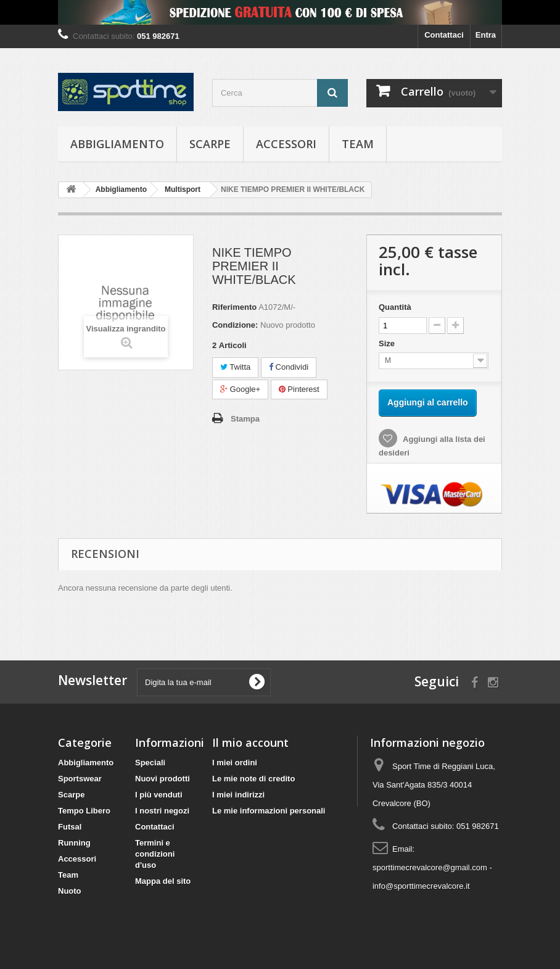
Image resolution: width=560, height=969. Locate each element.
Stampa (245, 419)
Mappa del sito (163, 881)
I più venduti (159, 795)
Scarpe (210, 144)
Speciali (150, 763)
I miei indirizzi (238, 795)
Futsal (70, 827)
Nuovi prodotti (163, 779)
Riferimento (234, 307)
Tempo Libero (84, 811)
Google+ (240, 389)
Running (74, 843)
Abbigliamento (117, 144)
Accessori (286, 144)
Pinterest (299, 389)
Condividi (289, 367)
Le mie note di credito (253, 779)
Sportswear (80, 779)
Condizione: (235, 325)
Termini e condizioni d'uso (155, 854)
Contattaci (444, 35)
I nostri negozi (162, 811)
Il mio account (250, 742)
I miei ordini (235, 763)
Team (358, 144)
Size (388, 343)
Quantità (395, 307)
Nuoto (70, 891)
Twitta (235, 367)
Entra (486, 35)
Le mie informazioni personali (269, 811)
